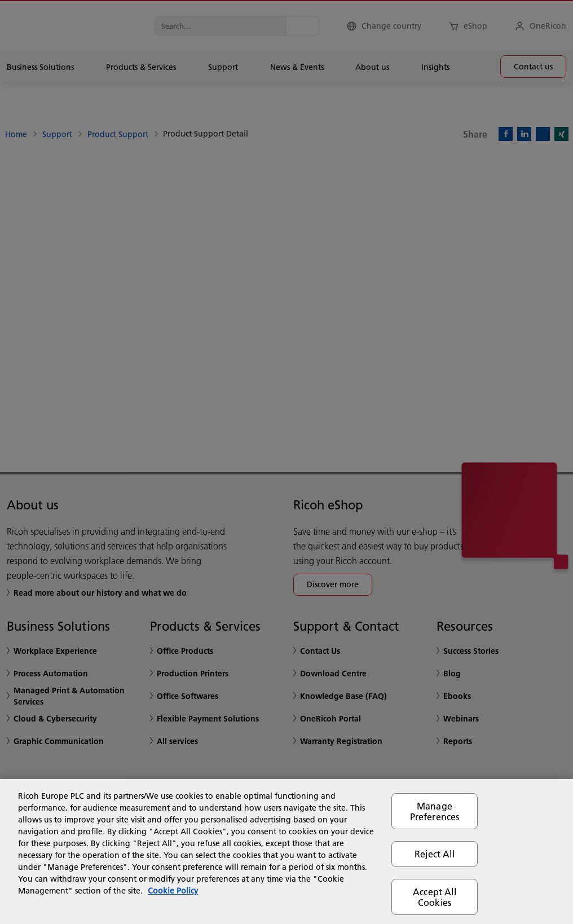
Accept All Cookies (435, 897)
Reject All (435, 854)
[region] (286, 852)
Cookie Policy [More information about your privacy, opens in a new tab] (173, 891)
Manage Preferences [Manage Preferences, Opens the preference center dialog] (435, 811)
